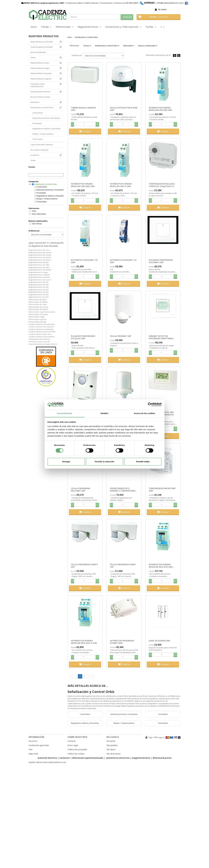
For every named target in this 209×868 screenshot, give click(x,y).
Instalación (35, 155)
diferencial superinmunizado (88, 758)
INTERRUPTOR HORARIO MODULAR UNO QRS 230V (160, 109)
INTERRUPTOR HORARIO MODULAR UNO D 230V (121, 185)
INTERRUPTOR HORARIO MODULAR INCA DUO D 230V (84, 642)
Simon (33, 57)
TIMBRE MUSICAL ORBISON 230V (83, 109)
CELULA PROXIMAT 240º (121, 336)
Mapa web (33, 754)
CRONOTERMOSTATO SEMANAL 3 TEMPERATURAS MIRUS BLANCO (123, 490)
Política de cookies (76, 754)
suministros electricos (118, 758)
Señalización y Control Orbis (42, 107)
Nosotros (33, 741)
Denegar (66, 462)
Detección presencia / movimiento (46, 118)
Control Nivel (38, 113)
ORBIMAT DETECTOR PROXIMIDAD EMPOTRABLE (161, 337)
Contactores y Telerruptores (123, 27)
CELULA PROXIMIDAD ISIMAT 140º (123, 566)
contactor (65, 758)
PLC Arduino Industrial (39, 150)
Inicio (34, 27)
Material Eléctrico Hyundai (41, 73)
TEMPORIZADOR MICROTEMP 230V (162, 490)
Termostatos (38, 139)
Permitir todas (143, 462)
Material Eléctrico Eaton (40, 63)
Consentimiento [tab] (65, 413)
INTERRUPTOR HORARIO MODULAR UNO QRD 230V (83, 185)
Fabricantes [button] (129, 46)
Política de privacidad (77, 749)
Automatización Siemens (41, 92)
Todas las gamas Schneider (42, 47)
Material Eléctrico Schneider (42, 42)
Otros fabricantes (39, 214)
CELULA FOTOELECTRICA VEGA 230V (124, 109)
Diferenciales (65, 27)
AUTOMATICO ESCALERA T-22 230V (84, 261)
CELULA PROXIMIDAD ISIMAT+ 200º (85, 566)
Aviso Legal (73, 745)
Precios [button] (87, 46)
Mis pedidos (112, 745)
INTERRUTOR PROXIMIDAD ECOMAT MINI (122, 642)
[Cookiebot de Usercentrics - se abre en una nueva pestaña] (150, 405)
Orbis (34, 211)
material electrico (47, 758)
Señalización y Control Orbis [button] (107, 46)
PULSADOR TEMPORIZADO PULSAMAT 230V (161, 261)
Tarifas (151, 27)
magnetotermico (141, 758)
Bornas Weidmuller (38, 52)
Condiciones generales (39, 745)
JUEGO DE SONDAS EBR (159, 641)
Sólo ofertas (37, 224)
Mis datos (111, 749)
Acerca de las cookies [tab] (145, 413)
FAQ (30, 749)
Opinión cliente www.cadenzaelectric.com (47, 762)
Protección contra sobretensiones (38, 85)
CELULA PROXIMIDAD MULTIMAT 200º (81, 490)
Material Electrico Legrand (41, 79)
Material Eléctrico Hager (40, 68)
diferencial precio (162, 758)
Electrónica (35, 102)
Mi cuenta (162, 9)
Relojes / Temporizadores (43, 134)
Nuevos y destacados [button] (148, 46)
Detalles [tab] (104, 413)
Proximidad (37, 123)
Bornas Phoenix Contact (40, 97)
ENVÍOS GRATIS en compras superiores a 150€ (42, 3)
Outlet (33, 160)
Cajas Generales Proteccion (42, 145)
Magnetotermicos (89, 27)
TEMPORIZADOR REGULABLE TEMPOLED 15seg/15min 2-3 (162, 185)
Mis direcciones (114, 754)
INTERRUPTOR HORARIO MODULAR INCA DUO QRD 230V (161, 566)
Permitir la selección (104, 462)
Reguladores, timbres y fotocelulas (47, 129)
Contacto (72, 741)
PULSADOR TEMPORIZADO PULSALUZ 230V (83, 337)
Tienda (46, 27)
